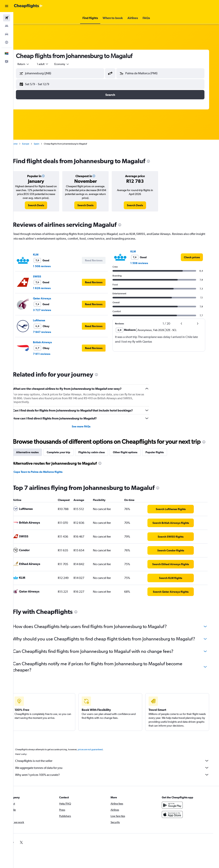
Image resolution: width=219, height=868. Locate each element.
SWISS (45, 276)
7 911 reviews (50, 354)
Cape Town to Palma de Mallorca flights (46, 480)
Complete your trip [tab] (66, 460)
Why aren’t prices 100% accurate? (118, 782)
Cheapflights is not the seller (118, 768)
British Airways (50, 342)
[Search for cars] (7, 34)
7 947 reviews (50, 332)
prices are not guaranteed (98, 757)
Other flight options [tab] (133, 460)
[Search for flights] (7, 18)
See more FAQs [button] (87, 426)
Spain (44, 144)
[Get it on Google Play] (178, 813)
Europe (34, 144)
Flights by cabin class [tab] (100, 460)
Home (22, 144)
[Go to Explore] (7, 42)
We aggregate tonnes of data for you (118, 775)
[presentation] (156, 161)
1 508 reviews (50, 266)
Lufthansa (47, 320)
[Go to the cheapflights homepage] (28, 6)
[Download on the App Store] (178, 822)
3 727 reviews (50, 310)
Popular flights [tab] (163, 460)
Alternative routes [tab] (35, 460)
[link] (44, 205)
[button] (7, 6)
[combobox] (70, 64)
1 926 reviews (50, 288)
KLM (44, 255)
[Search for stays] (7, 26)
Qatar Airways (50, 298)
